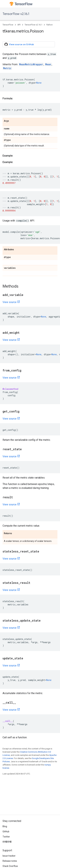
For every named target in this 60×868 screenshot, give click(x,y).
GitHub (6, 832)
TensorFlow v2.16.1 (16, 14)
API (19, 25)
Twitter (6, 837)
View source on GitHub (19, 44)
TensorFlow (8, 25)
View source (10, 302)
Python (50, 25)
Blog (5, 826)
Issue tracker (9, 856)
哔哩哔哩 (7, 842)
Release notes (10, 861)
